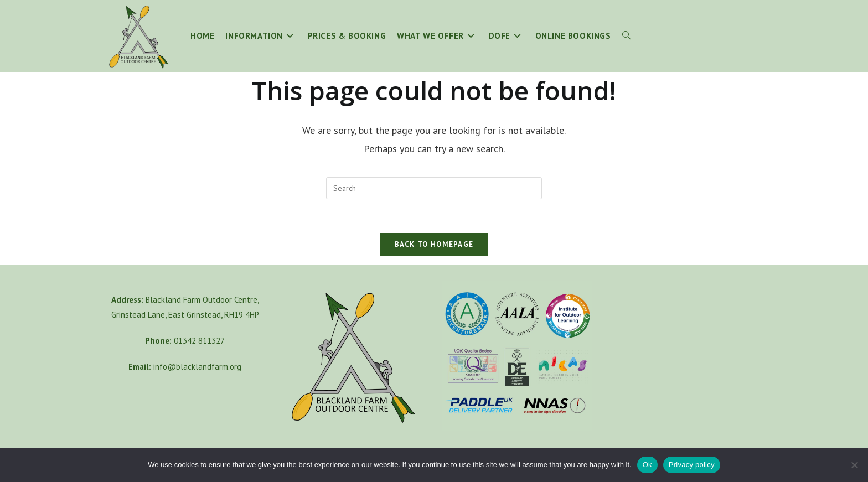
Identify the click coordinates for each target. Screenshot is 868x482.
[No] (854, 465)
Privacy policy (692, 465)
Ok (647, 465)
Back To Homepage (434, 244)
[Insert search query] (434, 188)
